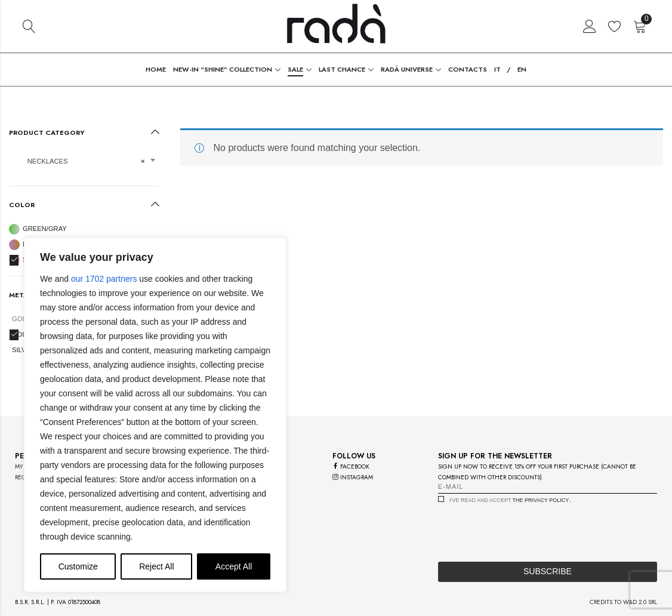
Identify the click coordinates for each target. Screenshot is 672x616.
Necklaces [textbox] (81, 161)
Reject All (156, 566)
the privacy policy (541, 500)
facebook (351, 466)
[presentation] (529, 529)
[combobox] (84, 165)
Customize (78, 566)
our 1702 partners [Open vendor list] (104, 279)
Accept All (234, 566)
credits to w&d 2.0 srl (623, 602)
